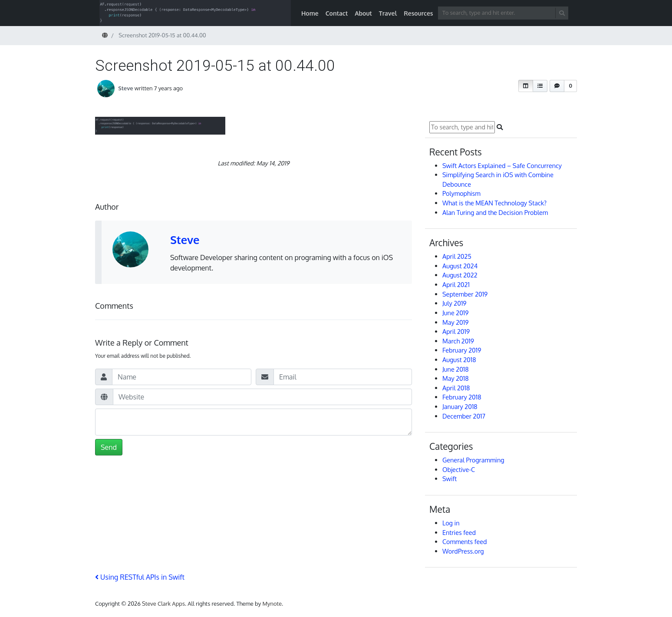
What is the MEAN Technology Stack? (494, 203)
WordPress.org (463, 551)
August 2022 (460, 275)
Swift (450, 478)
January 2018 (460, 406)
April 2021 (456, 284)
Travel (388, 13)
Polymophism (461, 193)
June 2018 (456, 369)
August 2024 (460, 266)
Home (310, 13)
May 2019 (455, 322)
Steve (125, 88)
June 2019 (455, 313)
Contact (337, 13)
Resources (418, 13)
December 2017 (464, 416)
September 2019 (465, 294)
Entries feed (459, 532)
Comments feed (465, 541)
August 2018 (459, 360)
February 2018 (462, 397)
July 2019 (455, 303)
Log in (451, 523)
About (363, 13)
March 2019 (458, 341)
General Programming (473, 460)
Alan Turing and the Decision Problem (495, 212)
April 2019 (456, 331)
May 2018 (456, 378)
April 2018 (456, 388)
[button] (526, 86)
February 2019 (462, 350)
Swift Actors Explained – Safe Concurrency (502, 165)
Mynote (272, 604)
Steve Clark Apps (163, 604)
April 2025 (457, 256)
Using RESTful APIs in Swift (140, 577)
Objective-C (459, 469)
